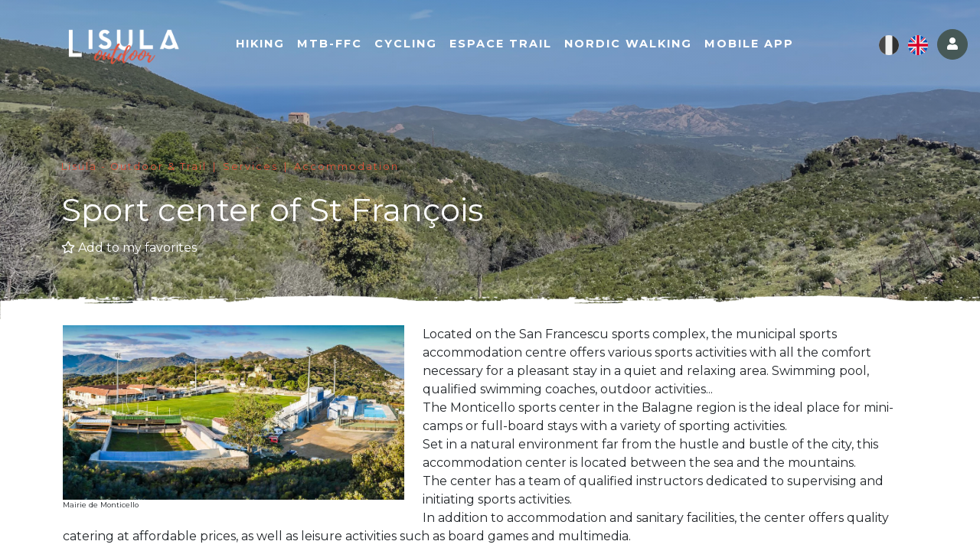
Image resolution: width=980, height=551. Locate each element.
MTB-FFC (330, 44)
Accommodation (346, 166)
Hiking (260, 44)
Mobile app (749, 44)
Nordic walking (628, 44)
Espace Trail (501, 44)
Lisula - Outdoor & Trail (134, 166)
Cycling (406, 44)
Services (250, 166)
